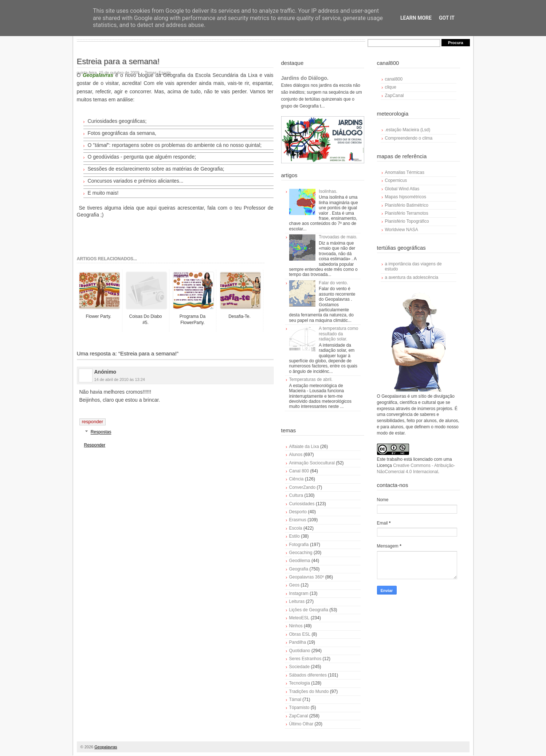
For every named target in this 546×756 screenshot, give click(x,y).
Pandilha (298, 642)
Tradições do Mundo (309, 691)
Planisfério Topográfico (407, 221)
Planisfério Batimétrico (407, 205)
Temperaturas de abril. (311, 379)
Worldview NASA (402, 230)
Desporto (298, 512)
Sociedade (300, 667)
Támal (295, 700)
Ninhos (296, 626)
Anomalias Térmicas (405, 172)
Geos (294, 585)
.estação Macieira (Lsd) (408, 130)
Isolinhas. (328, 191)
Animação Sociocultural (312, 463)
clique (391, 87)
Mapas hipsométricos (406, 197)
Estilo (294, 536)
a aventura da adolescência (412, 277)
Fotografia (299, 545)
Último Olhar (301, 724)
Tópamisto (299, 708)
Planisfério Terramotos (407, 213)
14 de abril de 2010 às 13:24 (120, 379)
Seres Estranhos (305, 659)
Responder (93, 422)
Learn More (416, 18)
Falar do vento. (333, 283)
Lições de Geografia (309, 610)
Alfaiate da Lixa (304, 447)
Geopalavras (106, 747)
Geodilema (300, 561)
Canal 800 (299, 471)
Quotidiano (300, 651)
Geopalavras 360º (307, 577)
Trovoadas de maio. (338, 237)
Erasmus (298, 520)
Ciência (296, 479)
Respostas (101, 432)
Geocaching (301, 553)
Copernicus (396, 180)
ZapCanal (299, 716)
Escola (296, 528)
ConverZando (303, 487)
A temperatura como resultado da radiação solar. (338, 334)
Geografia (299, 569)
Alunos (296, 455)
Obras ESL (300, 634)
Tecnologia (300, 683)
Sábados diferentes (308, 675)
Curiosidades (302, 504)
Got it (447, 18)
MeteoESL (299, 618)
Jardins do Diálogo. (305, 78)
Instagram (299, 593)
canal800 (394, 79)
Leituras (297, 601)
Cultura (296, 495)
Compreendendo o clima (409, 138)
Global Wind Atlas (402, 189)
